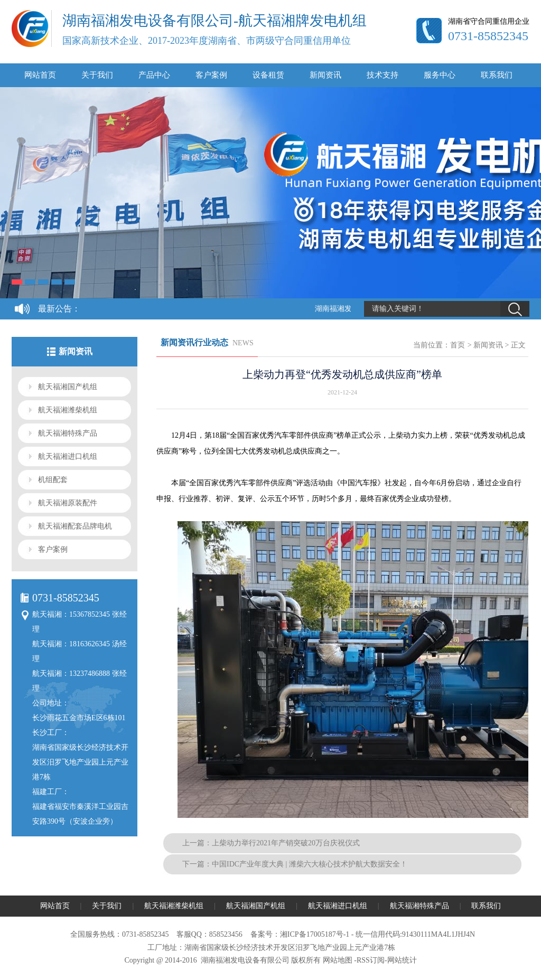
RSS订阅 (371, 960)
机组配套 (53, 480)
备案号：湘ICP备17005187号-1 (300, 934)
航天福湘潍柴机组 (68, 410)
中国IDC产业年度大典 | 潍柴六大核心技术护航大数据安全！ (310, 864)
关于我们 (97, 75)
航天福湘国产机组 (68, 387)
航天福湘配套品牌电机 (75, 526)
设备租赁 (268, 75)
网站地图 (338, 960)
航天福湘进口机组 (68, 456)
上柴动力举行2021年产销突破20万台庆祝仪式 (286, 843)
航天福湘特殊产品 (68, 433)
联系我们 (497, 75)
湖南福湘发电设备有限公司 (245, 960)
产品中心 (154, 75)
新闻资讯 (325, 75)
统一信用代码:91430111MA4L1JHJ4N (415, 934)
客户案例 (211, 75)
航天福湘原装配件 (68, 503)
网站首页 (40, 75)
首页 (458, 345)
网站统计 (402, 960)
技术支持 (383, 75)
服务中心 (440, 75)
